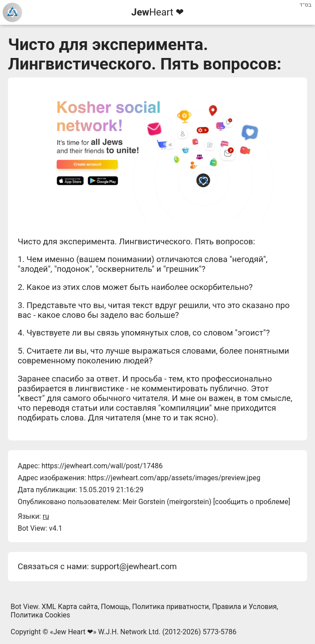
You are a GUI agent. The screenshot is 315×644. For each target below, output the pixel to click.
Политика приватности (171, 607)
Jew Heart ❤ (73, 632)
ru (46, 516)
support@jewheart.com (134, 567)
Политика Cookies (40, 615)
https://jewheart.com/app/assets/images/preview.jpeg (174, 478)
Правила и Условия (244, 607)
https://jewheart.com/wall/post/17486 (102, 466)
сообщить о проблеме (252, 502)
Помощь (115, 607)
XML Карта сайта (70, 607)
